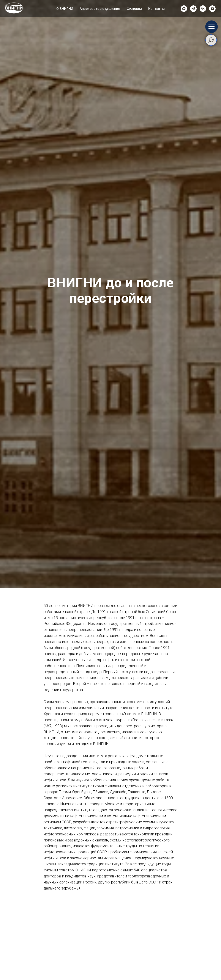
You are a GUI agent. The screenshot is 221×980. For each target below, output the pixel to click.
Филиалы (134, 9)
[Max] (184, 9)
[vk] (203, 9)
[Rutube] (212, 9)
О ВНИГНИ (65, 9)
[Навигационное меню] (212, 27)
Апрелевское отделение (100, 9)
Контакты (156, 9)
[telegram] (193, 9)
